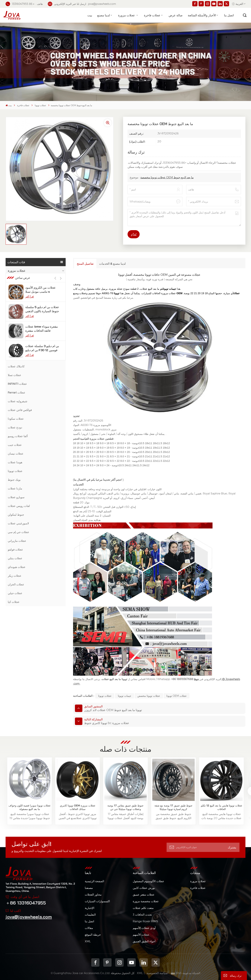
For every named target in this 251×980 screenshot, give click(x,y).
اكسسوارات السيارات (97, 901)
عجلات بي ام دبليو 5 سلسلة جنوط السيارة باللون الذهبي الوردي (42, 648)
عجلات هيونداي (17, 567)
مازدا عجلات (15, 488)
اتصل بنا (229, 15)
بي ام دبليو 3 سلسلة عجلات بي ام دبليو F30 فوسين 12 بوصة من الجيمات (42, 687)
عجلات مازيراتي (17, 541)
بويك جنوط (14, 480)
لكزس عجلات (16, 358)
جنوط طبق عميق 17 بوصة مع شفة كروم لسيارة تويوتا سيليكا (173, 807)
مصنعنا (89, 888)
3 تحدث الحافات (142, 915)
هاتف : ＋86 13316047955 (24, 4)
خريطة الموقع (93, 935)
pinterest (107, 962)
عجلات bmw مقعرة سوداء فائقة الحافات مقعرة (42, 667)
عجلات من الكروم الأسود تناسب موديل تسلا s (41, 628)
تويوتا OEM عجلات (177, 696)
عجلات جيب (15, 445)
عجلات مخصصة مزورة (146, 901)
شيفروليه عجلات (18, 401)
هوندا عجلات (15, 462)
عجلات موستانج (17, 314)
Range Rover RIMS (145, 921)
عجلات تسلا (15, 375)
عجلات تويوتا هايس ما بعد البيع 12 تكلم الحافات (222, 807)
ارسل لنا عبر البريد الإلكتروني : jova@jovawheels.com (82, 4)
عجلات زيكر (15, 576)
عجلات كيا (14, 602)
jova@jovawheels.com (29, 917)
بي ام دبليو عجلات (18, 288)
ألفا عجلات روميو (18, 436)
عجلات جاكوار (16, 349)
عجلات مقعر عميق (144, 895)
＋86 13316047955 (26, 903)
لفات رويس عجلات (19, 506)
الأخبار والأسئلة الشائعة (202, 15)
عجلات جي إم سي (18, 532)
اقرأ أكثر (30, 636)
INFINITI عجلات (17, 384)
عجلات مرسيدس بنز (20, 297)
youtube (132, 962)
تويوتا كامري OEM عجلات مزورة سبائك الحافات (78, 807)
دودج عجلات (15, 427)
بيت (90, 15)
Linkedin (144, 962)
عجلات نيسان (16, 454)
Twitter (156, 962)
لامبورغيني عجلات (18, 523)
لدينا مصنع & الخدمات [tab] (112, 264)
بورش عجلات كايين (144, 888)
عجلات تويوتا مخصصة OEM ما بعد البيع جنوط (167, 177)
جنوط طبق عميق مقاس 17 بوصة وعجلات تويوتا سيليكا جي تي (126, 807)
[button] (61, 617)
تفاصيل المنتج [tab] (85, 264)
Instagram (119, 962)
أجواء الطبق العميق (144, 941)
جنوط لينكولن (16, 515)
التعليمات (90, 915)
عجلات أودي (15, 331)
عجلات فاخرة (152, 15)
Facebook (95, 962)
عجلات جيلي (15, 593)
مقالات (89, 928)
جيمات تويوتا (125, 696)
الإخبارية (90, 908)
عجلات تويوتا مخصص (149, 696)
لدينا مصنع (104, 15)
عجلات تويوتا (40, 105)
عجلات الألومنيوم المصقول (148, 881)
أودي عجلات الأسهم (144, 928)
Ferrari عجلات (17, 392)
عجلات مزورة (127, 15)
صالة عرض (176, 15)
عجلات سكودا (16, 419)
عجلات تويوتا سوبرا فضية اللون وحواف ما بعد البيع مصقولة (30, 807)
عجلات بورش (16, 305)
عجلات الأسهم (141, 935)
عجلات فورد (15, 323)
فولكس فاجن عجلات (20, 410)
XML (88, 941)
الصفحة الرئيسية (94, 881)
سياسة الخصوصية (157, 973)
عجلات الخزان (16, 584)
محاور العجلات (93, 895)
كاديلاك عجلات (16, 366)
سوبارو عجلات (16, 497)
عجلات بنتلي (15, 558)
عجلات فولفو (15, 549)
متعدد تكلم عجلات (143, 908)
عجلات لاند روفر (17, 340)
